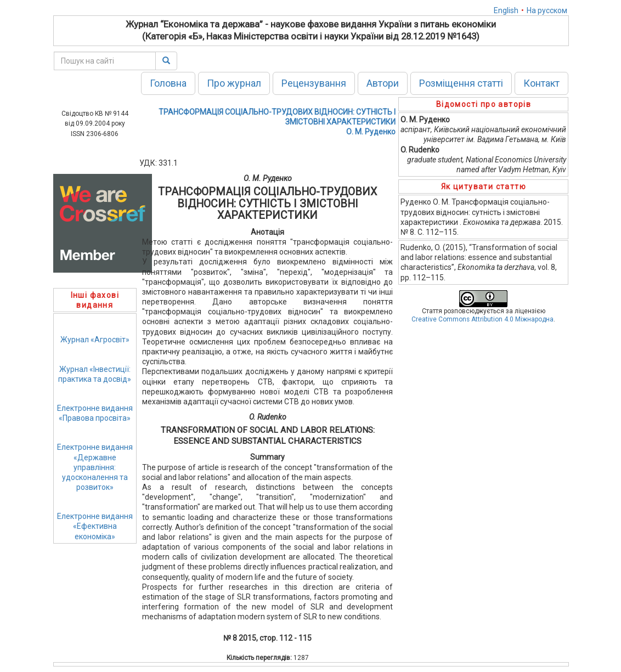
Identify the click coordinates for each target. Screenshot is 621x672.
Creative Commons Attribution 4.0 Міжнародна (482, 319)
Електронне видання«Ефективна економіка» (95, 526)
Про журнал (234, 83)
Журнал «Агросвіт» (95, 340)
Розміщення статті (461, 83)
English (506, 10)
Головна (168, 83)
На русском (547, 10)
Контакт (541, 83)
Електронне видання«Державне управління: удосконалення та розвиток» (95, 467)
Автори (383, 83)
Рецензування (314, 83)
